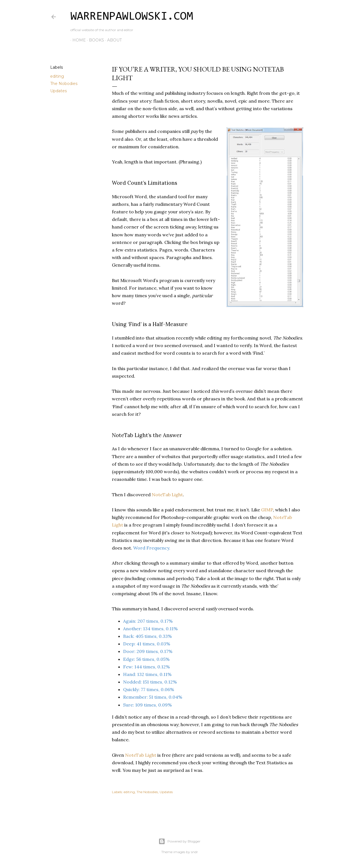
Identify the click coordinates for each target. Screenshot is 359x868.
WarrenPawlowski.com (132, 17)
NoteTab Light (167, 495)
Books (95, 40)
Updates (58, 91)
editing (57, 76)
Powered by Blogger (179, 841)
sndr (195, 852)
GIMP (267, 510)
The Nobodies (64, 84)
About (112, 40)
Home (77, 40)
